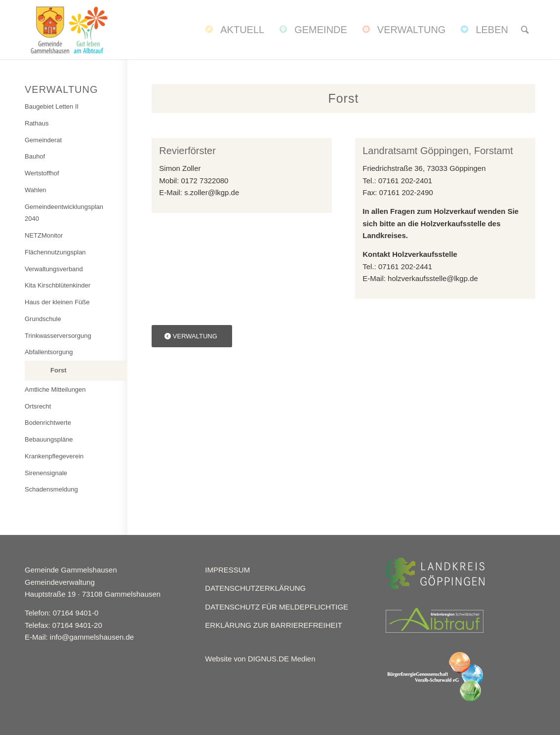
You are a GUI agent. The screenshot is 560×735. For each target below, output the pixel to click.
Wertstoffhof (42, 173)
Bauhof (35, 156)
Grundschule (43, 319)
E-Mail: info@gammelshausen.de (79, 637)
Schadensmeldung (51, 489)
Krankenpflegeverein (54, 456)
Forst (59, 370)
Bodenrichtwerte (48, 423)
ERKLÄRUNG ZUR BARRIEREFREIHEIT (274, 625)
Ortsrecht (38, 406)
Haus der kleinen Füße (57, 302)
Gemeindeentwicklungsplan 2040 (64, 213)
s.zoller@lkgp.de (212, 192)
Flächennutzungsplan (55, 252)
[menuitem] (234, 30)
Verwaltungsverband (54, 269)
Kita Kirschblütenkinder (58, 285)
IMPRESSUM (227, 570)
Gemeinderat (43, 140)
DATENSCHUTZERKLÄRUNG (255, 588)
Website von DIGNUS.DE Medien (260, 659)
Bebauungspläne (49, 439)
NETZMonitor (44, 235)
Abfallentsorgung (49, 352)
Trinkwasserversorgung (58, 336)
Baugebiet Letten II (52, 106)
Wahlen (36, 190)
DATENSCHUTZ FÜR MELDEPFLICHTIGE (277, 607)
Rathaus (37, 123)
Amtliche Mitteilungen (55, 389)
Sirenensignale (46, 473)
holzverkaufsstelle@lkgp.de (433, 278)
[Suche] (525, 30)
